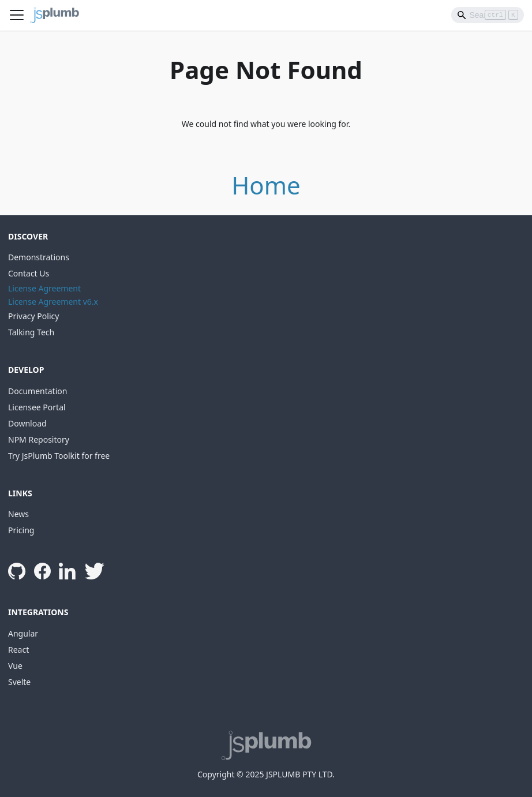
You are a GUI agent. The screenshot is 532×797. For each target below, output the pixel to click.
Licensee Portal (37, 407)
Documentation (38, 391)
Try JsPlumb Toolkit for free (59, 456)
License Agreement (44, 288)
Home (266, 185)
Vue (15, 666)
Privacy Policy (33, 316)
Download (27, 423)
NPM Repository (39, 439)
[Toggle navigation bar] (17, 15)
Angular (23, 633)
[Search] (488, 15)
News (18, 514)
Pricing (21, 530)
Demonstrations (39, 257)
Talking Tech (31, 332)
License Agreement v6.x (53, 302)
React (18, 650)
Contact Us (29, 273)
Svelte (19, 682)
